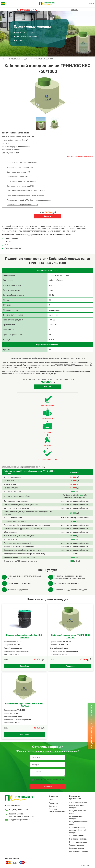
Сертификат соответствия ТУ (19, 172)
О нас (51, 800)
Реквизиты (53, 803)
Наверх (91, 4)
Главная (5, 59)
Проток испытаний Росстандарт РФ (21, 181)
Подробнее (24, 666)
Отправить (47, 786)
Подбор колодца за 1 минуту (91, 726)
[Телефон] (48, 765)
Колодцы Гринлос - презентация (20, 167)
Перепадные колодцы (78, 839)
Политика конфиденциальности (58, 810)
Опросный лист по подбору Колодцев (22, 162)
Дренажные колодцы (78, 802)
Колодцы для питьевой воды (79, 823)
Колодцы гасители (77, 848)
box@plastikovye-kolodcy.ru (20, 820)
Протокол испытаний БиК (17, 177)
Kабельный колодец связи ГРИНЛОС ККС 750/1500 (71, 636)
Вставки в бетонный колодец (78, 831)
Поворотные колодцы (78, 842)
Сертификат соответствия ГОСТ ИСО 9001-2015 (26, 191)
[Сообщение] (48, 773)
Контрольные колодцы (79, 851)
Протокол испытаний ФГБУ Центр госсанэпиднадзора (29, 200)
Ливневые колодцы (77, 827)
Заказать (47, 216)
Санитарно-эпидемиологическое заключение (25, 195)
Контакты (74, 10)
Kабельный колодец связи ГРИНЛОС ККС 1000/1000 (24, 705)
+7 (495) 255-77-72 (27, 10)
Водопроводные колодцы (76, 817)
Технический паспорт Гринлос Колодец (23, 205)
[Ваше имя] (48, 758)
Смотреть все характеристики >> (80, 156)
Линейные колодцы (77, 836)
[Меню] (3, 4)
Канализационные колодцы (77, 807)
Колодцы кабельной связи (78, 812)
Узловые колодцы (77, 845)
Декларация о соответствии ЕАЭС (21, 186)
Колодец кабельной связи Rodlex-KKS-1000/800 (24, 636)
